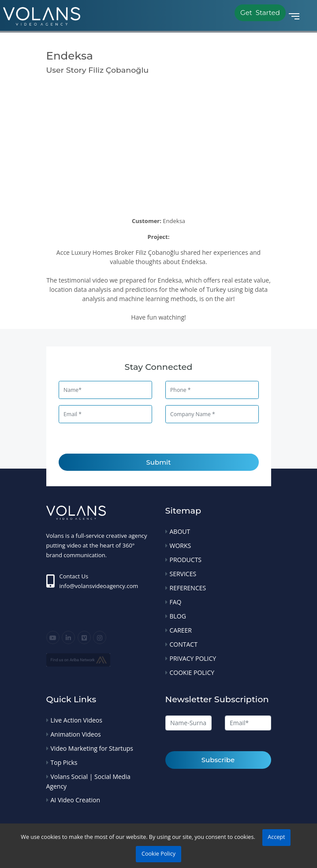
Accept (276, 837)
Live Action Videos (76, 720)
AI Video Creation (75, 800)
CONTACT (184, 644)
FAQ (176, 602)
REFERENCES (188, 588)
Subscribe (218, 760)
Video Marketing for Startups (92, 748)
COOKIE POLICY (192, 672)
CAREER (181, 630)
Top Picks (64, 762)
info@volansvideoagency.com (99, 586)
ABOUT (180, 531)
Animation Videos (76, 734)
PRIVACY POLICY (193, 658)
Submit (159, 462)
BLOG (178, 616)
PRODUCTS (186, 560)
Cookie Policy (158, 854)
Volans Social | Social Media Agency (88, 781)
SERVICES (183, 574)
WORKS (181, 546)
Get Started (260, 13)
